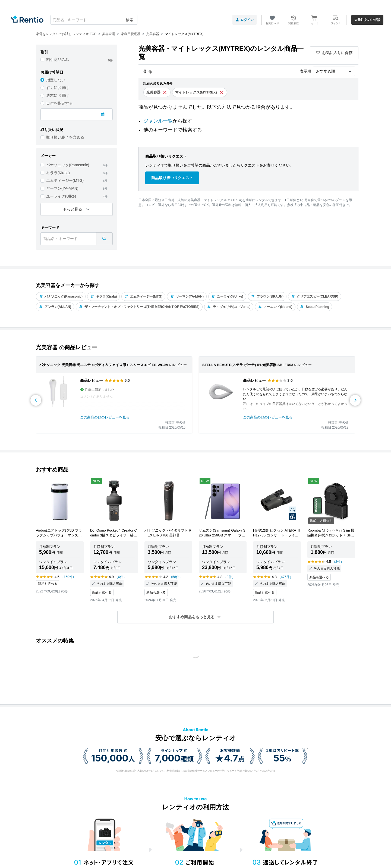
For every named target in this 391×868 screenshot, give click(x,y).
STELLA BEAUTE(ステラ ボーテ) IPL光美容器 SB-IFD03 (248, 365)
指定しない (56, 80)
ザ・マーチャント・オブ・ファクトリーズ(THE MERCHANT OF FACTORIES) (139, 307)
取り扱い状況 (52, 130)
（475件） (285, 577)
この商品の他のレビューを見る (105, 417)
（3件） (229, 577)
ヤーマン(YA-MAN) (62, 188)
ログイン (245, 20)
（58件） (176, 577)
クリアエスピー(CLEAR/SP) (315, 296)
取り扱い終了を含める (65, 137)
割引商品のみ (58, 60)
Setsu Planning (315, 307)
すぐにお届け (58, 88)
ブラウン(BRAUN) (267, 296)
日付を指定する (59, 103)
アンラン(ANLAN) (55, 307)
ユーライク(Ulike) (61, 196)
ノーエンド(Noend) (275, 307)
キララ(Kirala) (58, 173)
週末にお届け (58, 95)
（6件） (121, 577)
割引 (44, 52)
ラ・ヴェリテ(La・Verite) (229, 307)
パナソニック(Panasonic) (68, 165)
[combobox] (94, 20)
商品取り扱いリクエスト (172, 178)
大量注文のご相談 (367, 20)
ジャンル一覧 (158, 121)
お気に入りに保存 (334, 53)
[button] (195, 617)
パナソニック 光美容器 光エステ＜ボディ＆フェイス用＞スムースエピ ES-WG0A (104, 365)
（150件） (68, 577)
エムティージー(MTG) (65, 180)
